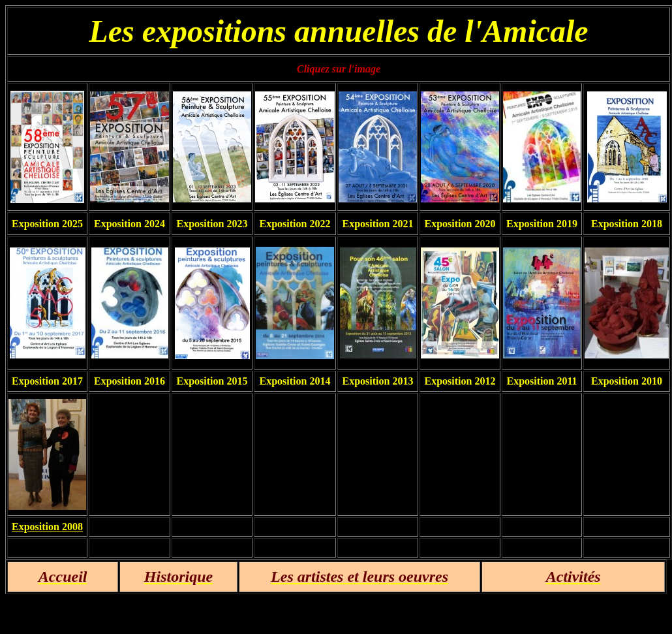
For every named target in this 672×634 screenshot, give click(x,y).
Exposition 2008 (47, 527)
